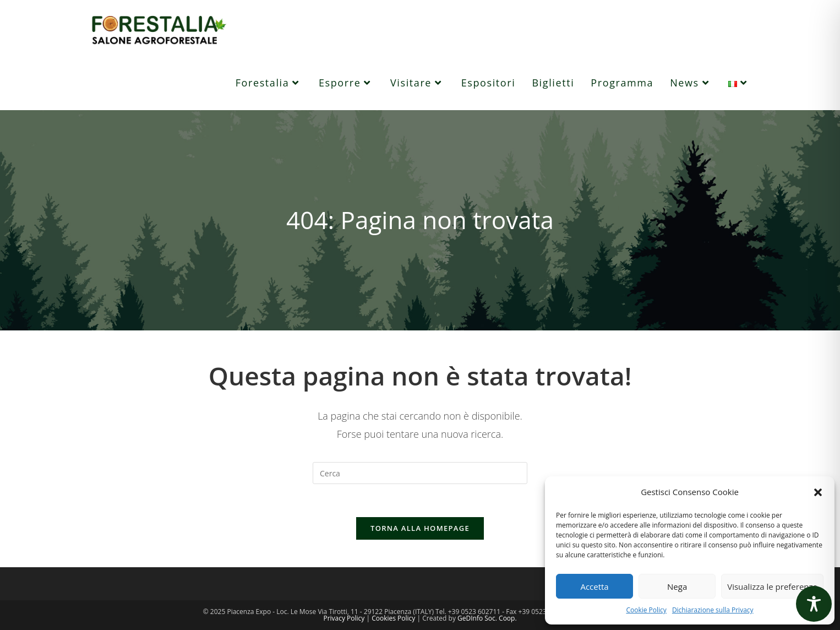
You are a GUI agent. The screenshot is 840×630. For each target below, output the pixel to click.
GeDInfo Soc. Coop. (487, 618)
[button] (818, 492)
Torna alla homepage (420, 528)
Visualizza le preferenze (772, 586)
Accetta (594, 586)
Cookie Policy (646, 610)
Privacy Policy (344, 618)
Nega (677, 586)
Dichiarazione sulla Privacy (713, 610)
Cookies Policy (393, 618)
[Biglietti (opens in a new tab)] (553, 83)
